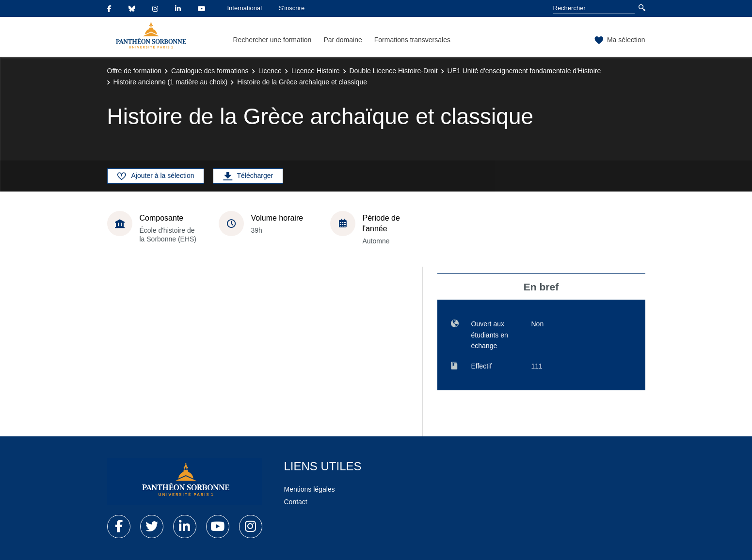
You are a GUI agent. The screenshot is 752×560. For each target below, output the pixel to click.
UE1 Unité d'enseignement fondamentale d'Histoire (524, 71)
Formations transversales (412, 40)
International (245, 8)
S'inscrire (292, 8)
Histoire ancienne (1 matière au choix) (171, 82)
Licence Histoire (316, 71)
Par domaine (343, 40)
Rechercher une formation (272, 40)
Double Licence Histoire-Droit (394, 71)
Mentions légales (310, 489)
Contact (296, 502)
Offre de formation (135, 71)
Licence (270, 71)
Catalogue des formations (210, 71)
